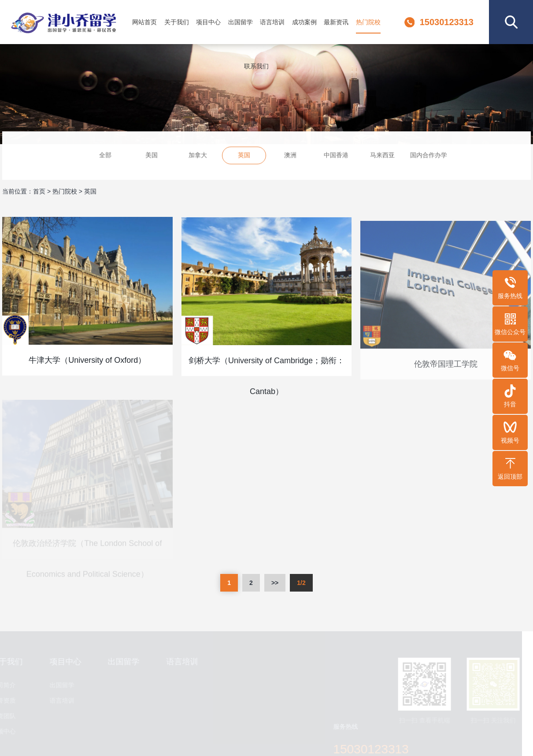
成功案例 (304, 22)
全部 (105, 156)
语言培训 (272, 22)
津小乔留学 (63, 22)
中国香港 (336, 156)
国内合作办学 (429, 156)
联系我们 (256, 66)
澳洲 (290, 156)
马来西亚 (382, 156)
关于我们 (177, 22)
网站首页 (144, 22)
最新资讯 (336, 22)
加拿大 (198, 156)
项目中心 (208, 22)
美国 (152, 156)
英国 (244, 156)
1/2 (301, 583)
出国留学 (241, 22)
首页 (39, 191)
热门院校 (368, 22)
